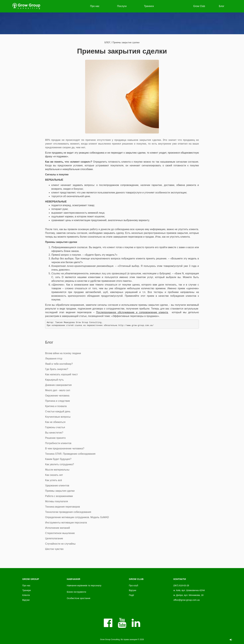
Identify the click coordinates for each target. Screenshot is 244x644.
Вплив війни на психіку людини (63, 353)
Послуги (122, 6)
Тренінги (149, 6)
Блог (222, 6)
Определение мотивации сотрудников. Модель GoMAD (77, 517)
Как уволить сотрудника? (60, 464)
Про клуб (133, 585)
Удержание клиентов (57, 486)
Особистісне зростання (79, 598)
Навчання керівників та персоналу (84, 585)
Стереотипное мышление (60, 533)
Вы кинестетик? (54, 433)
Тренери (26, 590)
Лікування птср (54, 359)
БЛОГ (107, 42)
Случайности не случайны (60, 544)
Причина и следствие (57, 401)
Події (131, 595)
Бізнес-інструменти (76, 592)
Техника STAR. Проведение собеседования (70, 454)
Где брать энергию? (57, 369)
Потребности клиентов (58, 443)
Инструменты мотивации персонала (66, 523)
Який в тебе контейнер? (59, 364)
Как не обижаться (55, 422)
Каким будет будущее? (58, 459)
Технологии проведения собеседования (68, 512)
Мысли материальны (57, 470)
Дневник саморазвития (58, 385)
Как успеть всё (54, 480)
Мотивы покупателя (56, 501)
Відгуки (26, 600)
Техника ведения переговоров (62, 507)
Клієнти (26, 595)
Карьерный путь (54, 380)
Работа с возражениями (59, 496)
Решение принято (55, 438)
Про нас (95, 6)
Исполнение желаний (57, 528)
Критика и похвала (56, 406)
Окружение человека (57, 396)
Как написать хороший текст (61, 374)
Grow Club (199, 6)
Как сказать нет (54, 475)
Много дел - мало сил (58, 390)
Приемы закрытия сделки (122, 51)
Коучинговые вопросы (58, 417)
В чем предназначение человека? (65, 448)
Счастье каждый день (58, 411)
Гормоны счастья (55, 427)
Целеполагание (54, 538)
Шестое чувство (54, 549)
